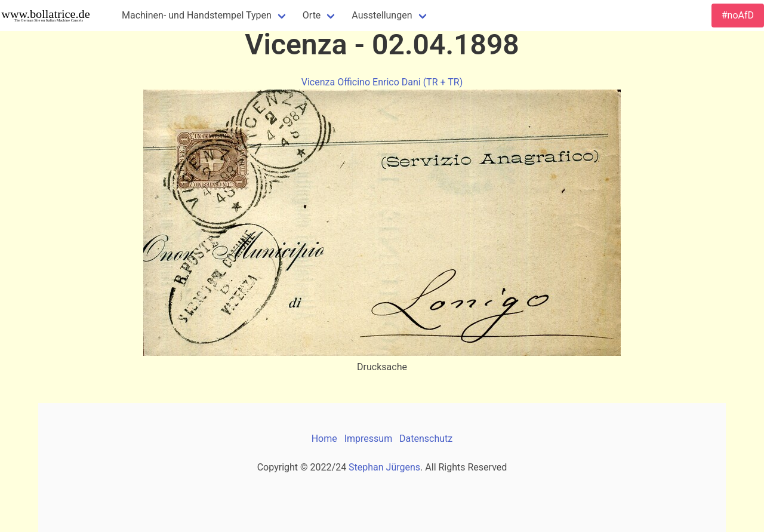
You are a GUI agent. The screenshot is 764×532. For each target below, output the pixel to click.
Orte (312, 15)
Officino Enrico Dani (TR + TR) (400, 82)
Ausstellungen (382, 15)
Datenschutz (426, 439)
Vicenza (318, 82)
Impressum (369, 439)
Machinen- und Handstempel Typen (197, 15)
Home (324, 439)
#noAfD (738, 15)
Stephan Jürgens (384, 467)
